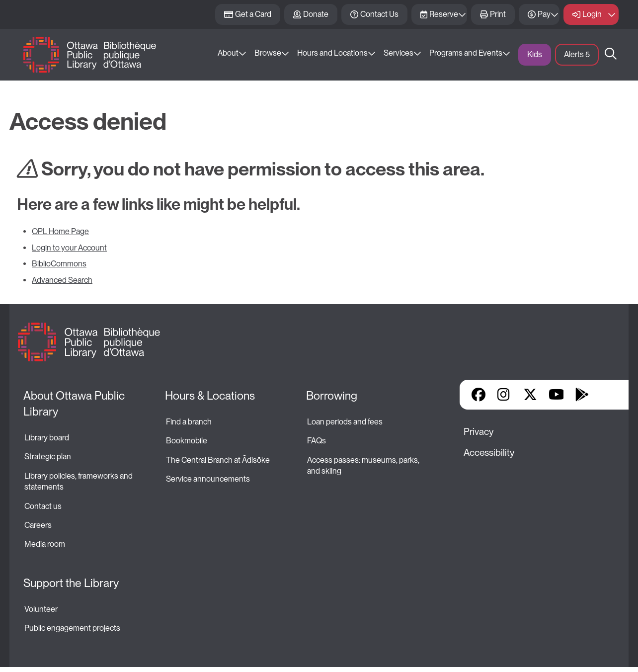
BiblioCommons (59, 264)
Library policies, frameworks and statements (79, 481)
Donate (316, 14)
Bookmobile (187, 441)
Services (399, 53)
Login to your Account (69, 248)
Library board (47, 438)
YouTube (556, 395)
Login (592, 14)
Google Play (582, 395)
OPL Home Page (60, 231)
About (228, 53)
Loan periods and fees (346, 422)
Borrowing (332, 396)
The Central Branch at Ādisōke (218, 460)
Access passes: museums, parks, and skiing (364, 465)
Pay (544, 14)
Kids (535, 54)
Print (498, 14)
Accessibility (489, 453)
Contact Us (379, 14)
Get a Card (253, 14)
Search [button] (611, 55)
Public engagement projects (72, 628)
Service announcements (208, 479)
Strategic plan (48, 457)
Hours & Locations (210, 396)
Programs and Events (466, 53)
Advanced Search (62, 280)
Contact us (43, 506)
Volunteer (41, 609)
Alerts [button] (577, 54)
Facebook (478, 395)
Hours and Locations (332, 53)
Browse (268, 53)
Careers (38, 525)
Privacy (478, 432)
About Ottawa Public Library (75, 404)
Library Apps (608, 395)
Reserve (444, 14)
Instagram (504, 395)
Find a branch (189, 422)
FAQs (317, 441)
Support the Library (71, 583)
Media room (45, 544)
